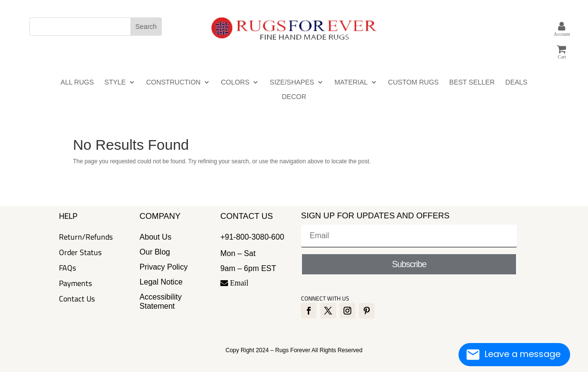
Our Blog (155, 252)
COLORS (235, 82)
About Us (156, 237)
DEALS (516, 82)
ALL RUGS (77, 82)
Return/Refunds (86, 237)
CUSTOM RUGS (413, 82)
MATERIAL (351, 82)
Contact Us (77, 299)
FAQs (67, 268)
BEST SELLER (472, 82)
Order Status (80, 252)
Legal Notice (161, 282)
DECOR (294, 97)
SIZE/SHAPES (292, 82)
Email (234, 283)
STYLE (115, 82)
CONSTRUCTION (173, 82)
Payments (75, 283)
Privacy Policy (164, 267)
